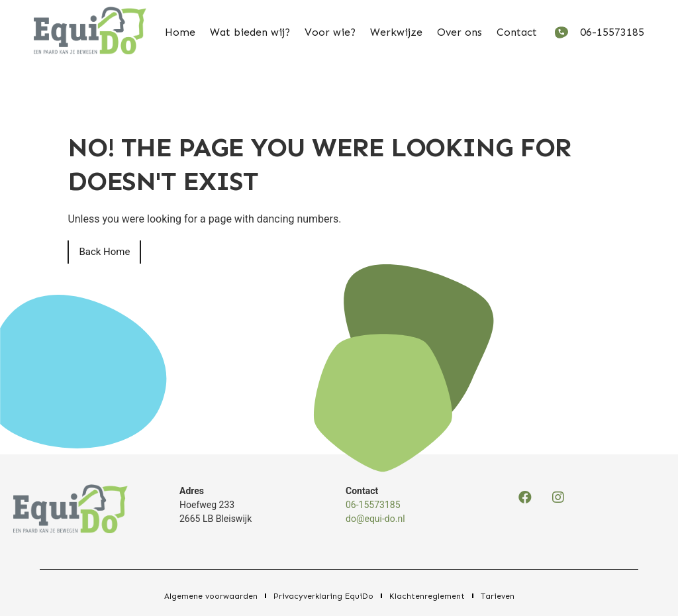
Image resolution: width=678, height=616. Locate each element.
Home (180, 32)
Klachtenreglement (427, 596)
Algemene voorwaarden (211, 596)
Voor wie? (330, 32)
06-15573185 (373, 505)
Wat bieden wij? (250, 32)
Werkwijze (396, 32)
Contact (517, 32)
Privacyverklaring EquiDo (323, 596)
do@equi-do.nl (375, 519)
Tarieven (498, 596)
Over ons (460, 32)
